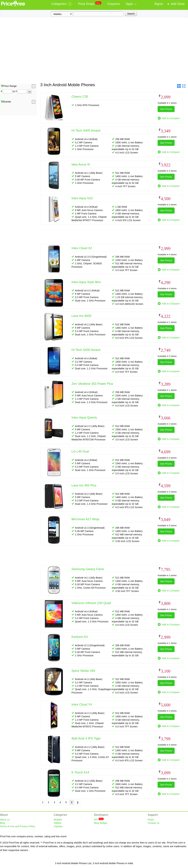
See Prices (166, 109)
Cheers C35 (80, 97)
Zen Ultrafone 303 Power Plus (92, 384)
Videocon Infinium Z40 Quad (91, 603)
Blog (2, 823)
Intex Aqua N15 (82, 198)
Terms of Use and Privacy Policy (18, 826)
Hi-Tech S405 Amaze (86, 131)
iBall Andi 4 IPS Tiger (86, 738)
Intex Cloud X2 (82, 248)
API (99, 819)
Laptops (58, 826)
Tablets (58, 823)
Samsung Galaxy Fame (88, 569)
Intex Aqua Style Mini (86, 282)
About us (5, 820)
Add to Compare (169, 118)
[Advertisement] (31, 50)
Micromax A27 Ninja (85, 519)
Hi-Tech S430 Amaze (86, 350)
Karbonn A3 (80, 637)
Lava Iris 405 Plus (84, 485)
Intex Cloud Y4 (82, 705)
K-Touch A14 (80, 772)
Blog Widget (101, 823)
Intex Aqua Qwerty (84, 418)
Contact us (154, 823)
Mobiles (58, 820)
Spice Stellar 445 (83, 671)
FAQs (151, 820)
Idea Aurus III (81, 164)
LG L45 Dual (80, 451)
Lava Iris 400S (81, 316)
